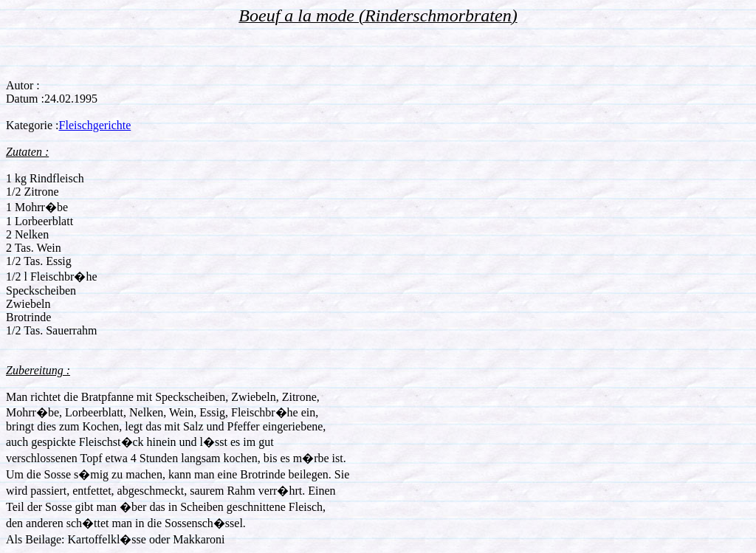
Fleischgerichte (95, 125)
